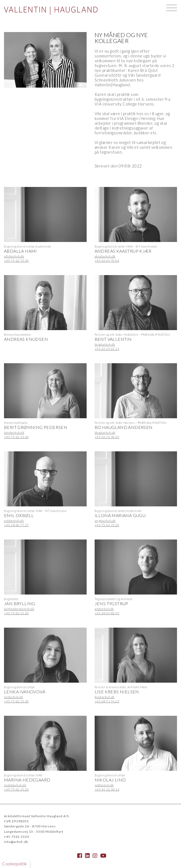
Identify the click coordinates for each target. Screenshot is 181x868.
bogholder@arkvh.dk (19, 609)
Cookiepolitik (15, 864)
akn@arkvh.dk (105, 256)
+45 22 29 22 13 (107, 349)
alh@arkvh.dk (14, 256)
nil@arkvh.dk (104, 785)
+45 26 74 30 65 (107, 437)
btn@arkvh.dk (14, 433)
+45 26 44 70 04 (107, 261)
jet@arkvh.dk (104, 609)
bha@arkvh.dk (105, 433)
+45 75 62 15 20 (16, 261)
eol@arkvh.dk (14, 521)
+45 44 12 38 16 (107, 789)
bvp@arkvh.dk (105, 344)
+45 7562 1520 (17, 837)
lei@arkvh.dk (14, 697)
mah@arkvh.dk (15, 785)
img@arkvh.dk (105, 521)
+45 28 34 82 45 (107, 613)
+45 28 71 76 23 (107, 701)
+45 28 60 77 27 (16, 525)
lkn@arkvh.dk (105, 697)
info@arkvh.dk (16, 842)
